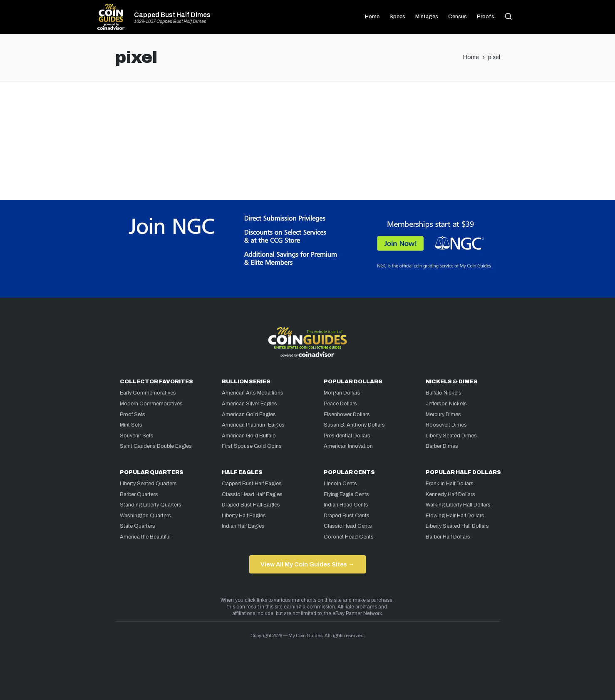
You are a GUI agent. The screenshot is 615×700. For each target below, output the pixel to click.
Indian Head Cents (346, 505)
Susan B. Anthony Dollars (354, 425)
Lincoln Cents (340, 484)
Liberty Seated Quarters (148, 484)
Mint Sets (131, 425)
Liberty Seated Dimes (451, 436)
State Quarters (138, 526)
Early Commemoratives (148, 393)
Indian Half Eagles (243, 526)
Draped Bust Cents (347, 516)
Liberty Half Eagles (244, 516)
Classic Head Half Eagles (252, 494)
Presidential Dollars (347, 436)
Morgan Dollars (342, 393)
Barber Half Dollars (448, 537)
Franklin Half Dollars (450, 484)
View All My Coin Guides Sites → (307, 564)
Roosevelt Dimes (446, 425)
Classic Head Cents (348, 526)
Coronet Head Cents (349, 537)
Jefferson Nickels (446, 404)
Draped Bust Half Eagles (251, 505)
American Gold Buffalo (249, 436)
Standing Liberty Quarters (151, 505)
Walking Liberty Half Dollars (458, 505)
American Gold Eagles (249, 415)
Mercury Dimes (443, 415)
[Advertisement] (307, 115)
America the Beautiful (145, 537)
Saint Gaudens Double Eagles (156, 446)
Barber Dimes (442, 446)
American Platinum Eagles (253, 425)
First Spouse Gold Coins (252, 446)
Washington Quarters (145, 516)
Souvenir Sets (137, 436)
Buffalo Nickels (444, 393)
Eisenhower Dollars (347, 415)
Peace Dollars (340, 404)
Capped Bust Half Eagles (252, 484)
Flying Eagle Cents (346, 494)
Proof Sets (133, 415)
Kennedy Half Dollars (450, 494)
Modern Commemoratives (151, 404)
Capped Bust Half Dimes (172, 15)
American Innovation (348, 446)
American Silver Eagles (249, 404)
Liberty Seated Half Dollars (457, 526)
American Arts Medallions (253, 393)
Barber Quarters (139, 494)
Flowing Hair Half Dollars (455, 516)
